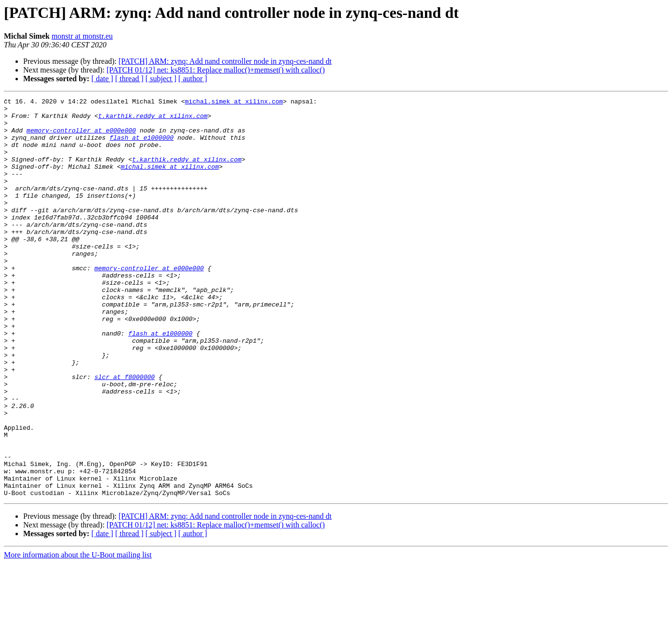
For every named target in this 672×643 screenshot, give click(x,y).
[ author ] (193, 79)
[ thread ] (129, 79)
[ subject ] (161, 79)
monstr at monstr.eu (82, 36)
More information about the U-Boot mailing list (78, 635)
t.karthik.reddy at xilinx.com (153, 120)
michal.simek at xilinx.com (234, 102)
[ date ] (102, 79)
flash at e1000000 (141, 146)
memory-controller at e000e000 (81, 137)
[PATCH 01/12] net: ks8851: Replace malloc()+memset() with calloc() (215, 70)
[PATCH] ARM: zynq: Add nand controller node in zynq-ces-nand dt (225, 61)
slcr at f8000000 (124, 433)
